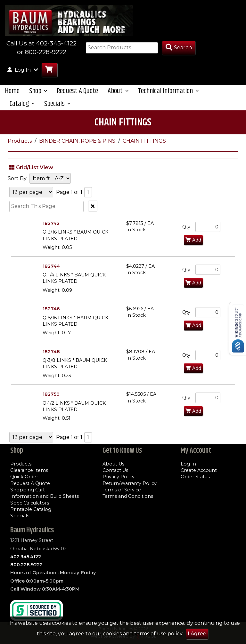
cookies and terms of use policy (143, 634)
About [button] (118, 91)
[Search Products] (179, 48)
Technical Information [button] (168, 91)
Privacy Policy (119, 477)
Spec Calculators (30, 503)
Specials (20, 516)
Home (12, 91)
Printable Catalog (31, 509)
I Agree (197, 634)
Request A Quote (77, 91)
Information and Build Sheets (45, 496)
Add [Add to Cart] (193, 240)
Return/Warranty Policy (130, 483)
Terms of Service (122, 490)
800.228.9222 (26, 565)
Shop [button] (38, 91)
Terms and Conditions (128, 496)
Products (20, 141)
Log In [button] (23, 70)
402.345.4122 (26, 557)
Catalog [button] (22, 104)
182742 (51, 223)
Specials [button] (57, 104)
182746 (51, 309)
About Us (113, 464)
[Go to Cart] (49, 70)
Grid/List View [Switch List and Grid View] (30, 167)
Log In (188, 464)
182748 (51, 352)
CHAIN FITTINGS (144, 141)
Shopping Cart (28, 490)
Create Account (199, 470)
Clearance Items (29, 470)
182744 (51, 266)
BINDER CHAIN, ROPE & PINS (78, 141)
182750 (51, 394)
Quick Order (24, 477)
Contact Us (115, 470)
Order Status (195, 477)
